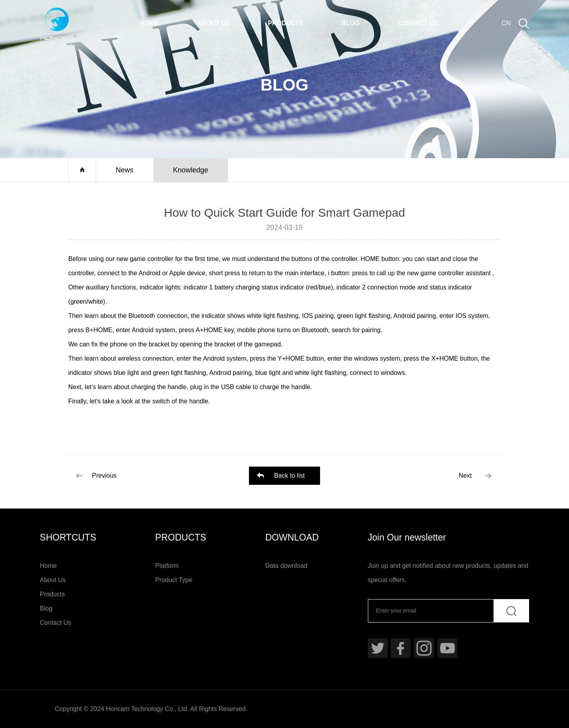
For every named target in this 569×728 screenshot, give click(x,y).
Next (465, 476)
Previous (104, 476)
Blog (350, 23)
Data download (286, 566)
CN (506, 23)
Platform (167, 566)
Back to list (289, 476)
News (125, 170)
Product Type (174, 580)
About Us (213, 23)
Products (286, 23)
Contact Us (418, 23)
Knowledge (191, 170)
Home (149, 23)
